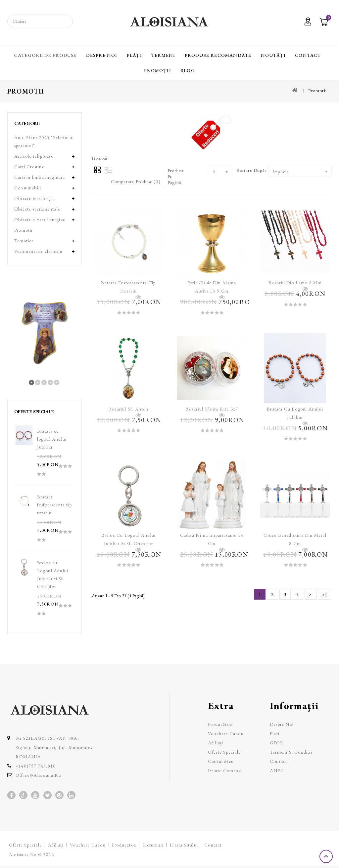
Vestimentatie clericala (38, 251)
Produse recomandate (218, 55)
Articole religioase (34, 156)
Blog (188, 70)
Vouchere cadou (226, 733)
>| (324, 594)
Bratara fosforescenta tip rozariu (54, 505)
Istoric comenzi (225, 770)
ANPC (277, 770)
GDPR (277, 743)
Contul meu (221, 761)
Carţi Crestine (29, 167)
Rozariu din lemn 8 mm (295, 283)
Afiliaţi (216, 743)
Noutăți (273, 55)
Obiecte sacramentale (37, 209)
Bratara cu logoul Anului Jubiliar (52, 439)
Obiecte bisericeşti (34, 198)
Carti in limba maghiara (40, 177)
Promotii (317, 91)
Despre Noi (102, 55)
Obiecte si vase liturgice (40, 219)
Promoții (158, 70)
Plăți (134, 55)
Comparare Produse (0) (136, 181)
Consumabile (28, 188)
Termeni (163, 55)
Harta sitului (184, 845)
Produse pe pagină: (176, 177)
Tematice (24, 241)
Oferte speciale (224, 752)
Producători (220, 724)
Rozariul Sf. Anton (128, 409)
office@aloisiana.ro (38, 775)
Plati (275, 733)
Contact (308, 55)
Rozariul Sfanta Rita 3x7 (212, 409)
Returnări (153, 845)
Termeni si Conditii (291, 752)
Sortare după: (251, 170)
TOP (327, 856)
